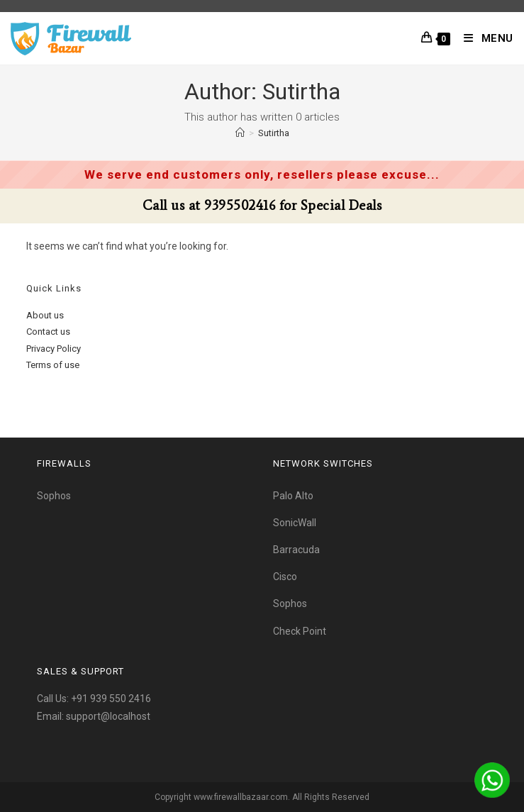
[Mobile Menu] (483, 38)
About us (45, 315)
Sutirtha (274, 133)
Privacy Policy (54, 349)
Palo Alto (293, 496)
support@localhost (108, 716)
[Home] (240, 133)
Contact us (48, 332)
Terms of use (53, 365)
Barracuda (296, 550)
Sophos (54, 496)
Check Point (300, 631)
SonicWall (295, 523)
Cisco (285, 577)
